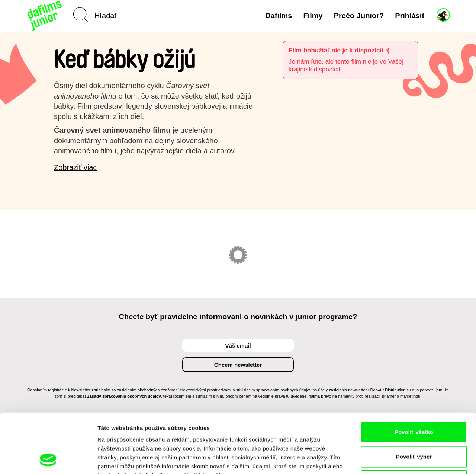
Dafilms (279, 16)
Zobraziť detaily (389, 459)
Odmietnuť (414, 425)
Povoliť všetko (414, 376)
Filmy (313, 16)
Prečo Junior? (359, 16)
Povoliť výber (414, 401)
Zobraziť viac (75, 167)
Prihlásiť (410, 16)
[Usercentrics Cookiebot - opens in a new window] (48, 459)
